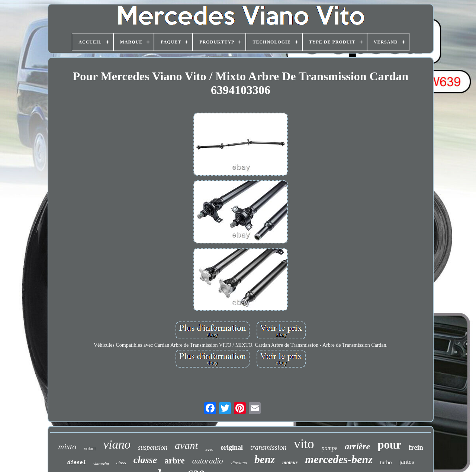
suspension (153, 447)
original (232, 447)
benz (265, 459)
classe (145, 460)
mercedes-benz (339, 459)
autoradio (208, 461)
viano (117, 444)
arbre (175, 461)
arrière (357, 446)
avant (186, 445)
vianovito (101, 463)
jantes (407, 462)
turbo (386, 462)
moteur (290, 463)
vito (304, 444)
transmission (268, 447)
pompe (330, 448)
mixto (67, 447)
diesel (77, 463)
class (121, 463)
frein (416, 447)
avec (209, 449)
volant (90, 448)
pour (389, 445)
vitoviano (239, 463)
